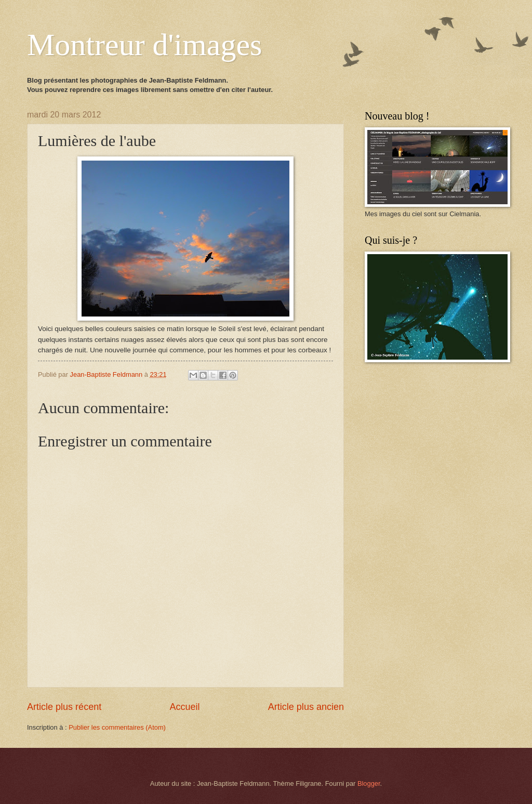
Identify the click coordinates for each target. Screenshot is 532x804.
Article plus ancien (306, 707)
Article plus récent (64, 707)
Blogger (369, 783)
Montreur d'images (144, 45)
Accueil (184, 707)
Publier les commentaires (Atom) (117, 727)
